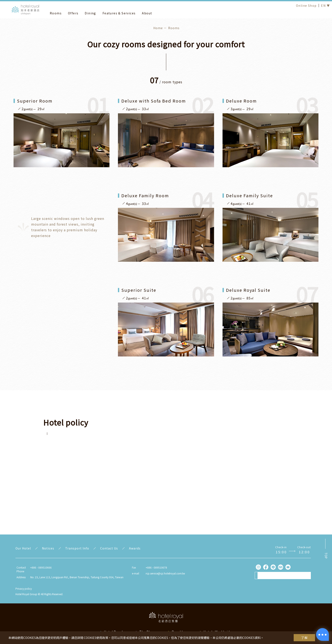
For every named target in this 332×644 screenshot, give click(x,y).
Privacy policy (24, 589)
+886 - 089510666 (41, 567)
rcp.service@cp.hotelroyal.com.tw (165, 573)
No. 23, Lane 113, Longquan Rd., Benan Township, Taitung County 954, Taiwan (77, 577)
